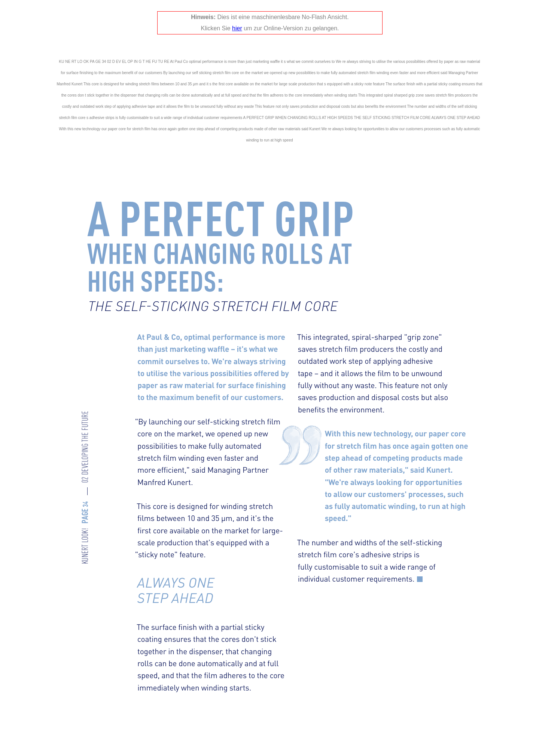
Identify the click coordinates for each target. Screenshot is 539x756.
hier (237, 28)
